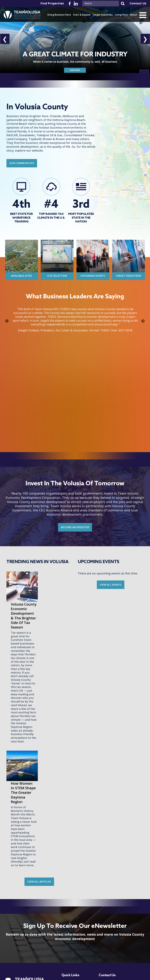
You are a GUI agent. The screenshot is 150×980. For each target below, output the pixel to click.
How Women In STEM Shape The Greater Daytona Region (53, 732)
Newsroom (68, 952)
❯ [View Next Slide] (145, 39)
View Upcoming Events (24, 957)
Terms (99, 971)
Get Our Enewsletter (24, 937)
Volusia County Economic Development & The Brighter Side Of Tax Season (53, 585)
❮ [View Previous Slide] (5, 39)
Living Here (121, 15)
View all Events (111, 585)
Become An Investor (24, 947)
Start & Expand (82, 15)
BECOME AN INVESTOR (75, 527)
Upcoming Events (93, 276)
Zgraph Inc (126, 971)
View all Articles (39, 821)
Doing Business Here (59, 15)
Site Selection (57, 276)
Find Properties (52, 3)
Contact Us (138, 3)
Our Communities (22, 163)
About (134, 15)
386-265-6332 (116, 932)
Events (66, 957)
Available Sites (21, 276)
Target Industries (103, 15)
